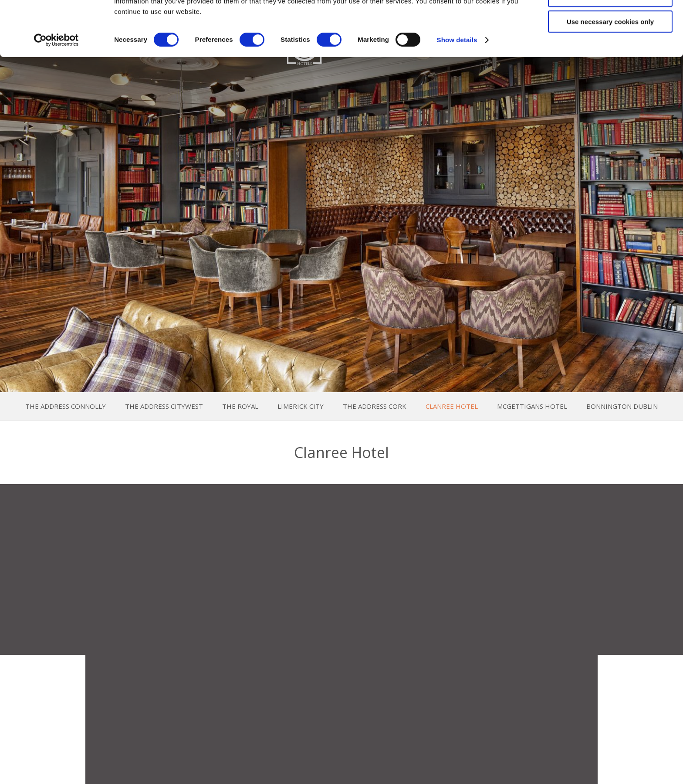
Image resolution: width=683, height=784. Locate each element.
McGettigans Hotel (532, 406)
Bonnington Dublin (622, 406)
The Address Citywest (164, 406)
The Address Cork (375, 406)
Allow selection (610, 47)
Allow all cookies (610, 22)
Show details (457, 91)
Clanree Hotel (452, 406)
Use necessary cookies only (610, 73)
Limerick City (301, 406)
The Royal (240, 406)
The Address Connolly (66, 406)
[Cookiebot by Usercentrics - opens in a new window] (56, 92)
